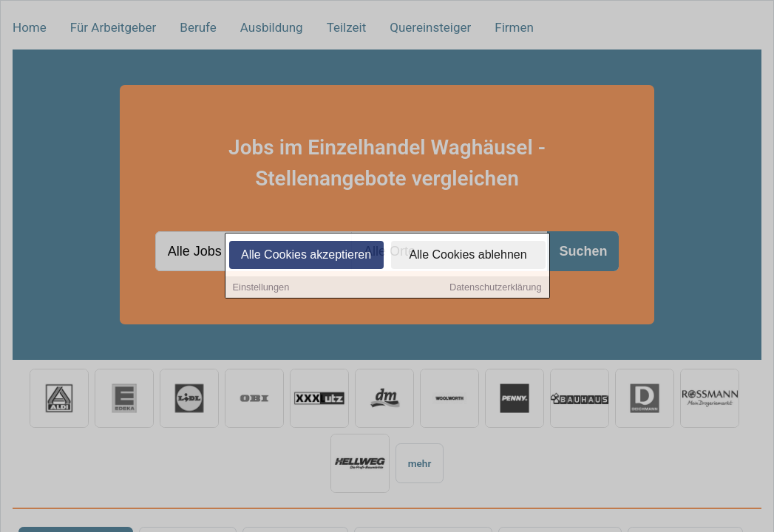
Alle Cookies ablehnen (468, 255)
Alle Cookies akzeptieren (306, 255)
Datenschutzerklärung (495, 288)
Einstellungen (261, 288)
